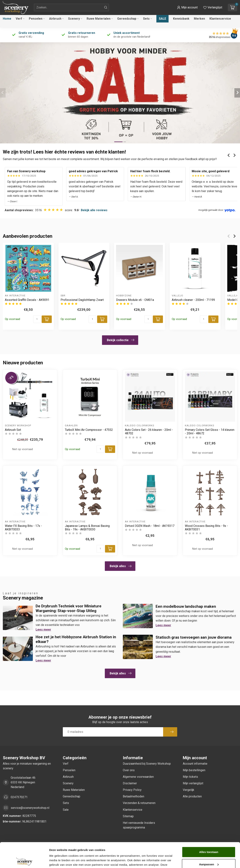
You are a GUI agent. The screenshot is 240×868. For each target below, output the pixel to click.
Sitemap (128, 816)
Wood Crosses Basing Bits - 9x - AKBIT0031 (206, 528)
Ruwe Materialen (99, 19)
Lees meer (43, 630)
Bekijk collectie (121, 340)
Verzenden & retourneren (139, 803)
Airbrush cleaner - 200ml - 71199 (193, 300)
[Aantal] (37, 319)
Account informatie (195, 764)
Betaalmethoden (133, 796)
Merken (199, 19)
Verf (19, 19)
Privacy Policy (132, 790)
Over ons (129, 770)
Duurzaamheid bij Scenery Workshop (147, 764)
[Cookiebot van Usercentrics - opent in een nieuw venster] (24, 861)
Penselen (36, 19)
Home (7, 19)
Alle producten (192, 796)
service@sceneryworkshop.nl (30, 808)
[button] (187, 7)
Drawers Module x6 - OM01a (135, 300)
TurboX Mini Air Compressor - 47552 (89, 430)
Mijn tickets (190, 777)
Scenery (74, 19)
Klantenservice (220, 19)
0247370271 (19, 797)
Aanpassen (209, 841)
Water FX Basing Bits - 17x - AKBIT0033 (23, 528)
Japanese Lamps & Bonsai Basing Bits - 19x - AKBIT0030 (87, 528)
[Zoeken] (106, 7)
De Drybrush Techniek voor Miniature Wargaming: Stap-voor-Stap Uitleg (69, 608)
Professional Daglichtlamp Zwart (82, 300)
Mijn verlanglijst (193, 783)
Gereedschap (127, 19)
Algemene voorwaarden (138, 777)
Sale (162, 19)
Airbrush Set (13, 430)
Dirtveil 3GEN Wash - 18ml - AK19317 (150, 526)
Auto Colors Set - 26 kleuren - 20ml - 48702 (149, 432)
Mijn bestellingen (194, 770)
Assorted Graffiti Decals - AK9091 (27, 300)
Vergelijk (189, 790)
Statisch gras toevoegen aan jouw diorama (194, 637)
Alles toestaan (209, 829)
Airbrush (55, 19)
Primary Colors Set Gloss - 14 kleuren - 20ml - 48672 (210, 432)
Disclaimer (130, 783)
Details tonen (58, 861)
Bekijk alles (121, 566)
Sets (146, 19)
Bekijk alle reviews (94, 210)
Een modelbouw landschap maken (186, 606)
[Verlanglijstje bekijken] (213, 7)
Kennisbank (181, 19)
